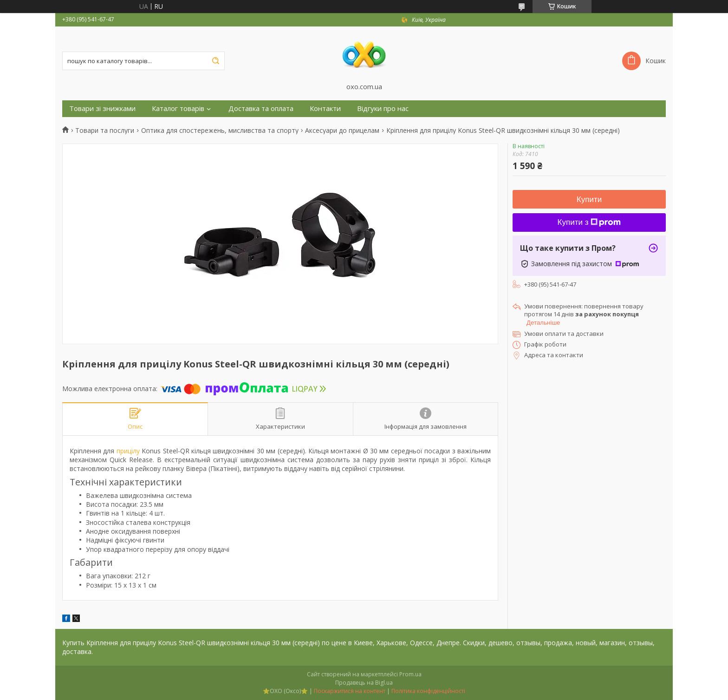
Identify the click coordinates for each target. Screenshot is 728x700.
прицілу (128, 451)
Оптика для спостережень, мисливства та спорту (220, 131)
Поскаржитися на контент (350, 691)
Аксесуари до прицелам (342, 131)
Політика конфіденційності (428, 691)
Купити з (589, 222)
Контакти (325, 108)
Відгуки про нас (383, 108)
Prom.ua (410, 674)
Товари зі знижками (102, 108)
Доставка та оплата (261, 108)
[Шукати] (215, 61)
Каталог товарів (178, 108)
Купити (589, 200)
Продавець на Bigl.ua (364, 683)
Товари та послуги (105, 131)
